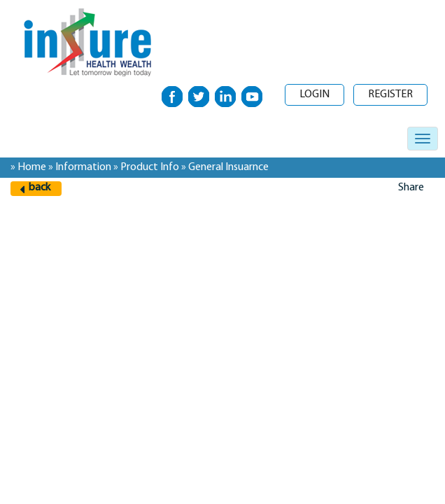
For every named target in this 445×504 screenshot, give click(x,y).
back (40, 188)
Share (411, 188)
